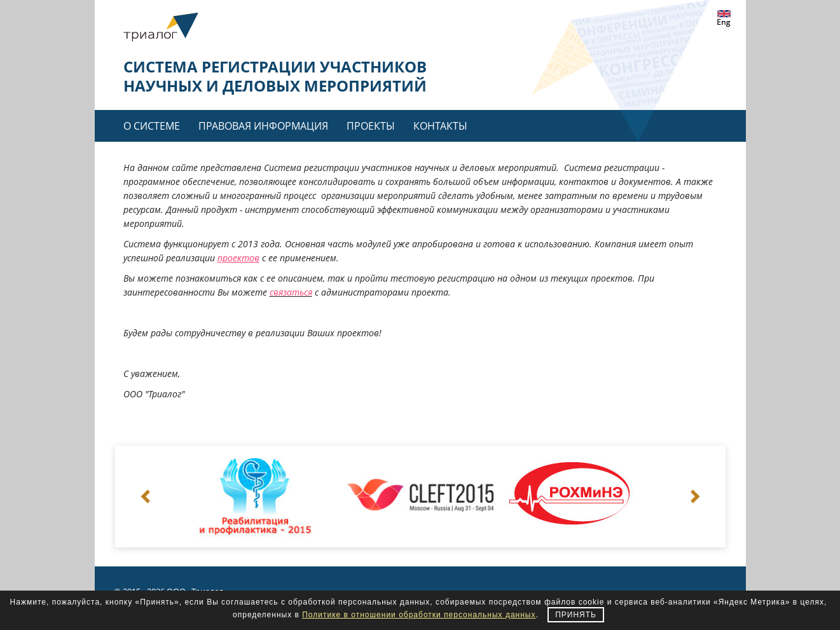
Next (694, 496)
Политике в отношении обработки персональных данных (419, 615)
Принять (576, 615)
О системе (152, 126)
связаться (291, 292)
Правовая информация (263, 126)
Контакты (440, 126)
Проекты (371, 126)
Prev (146, 496)
